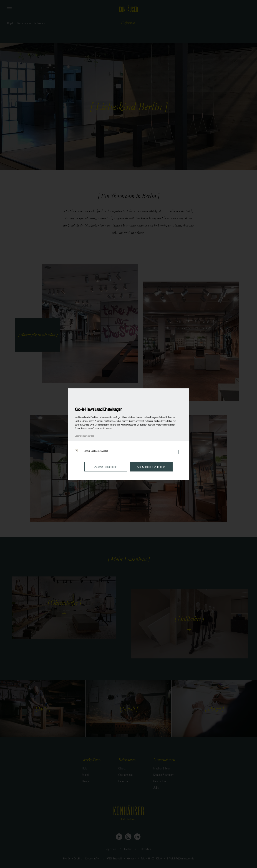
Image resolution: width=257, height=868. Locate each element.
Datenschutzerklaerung (84, 435)
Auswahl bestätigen (106, 466)
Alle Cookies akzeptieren (151, 466)
